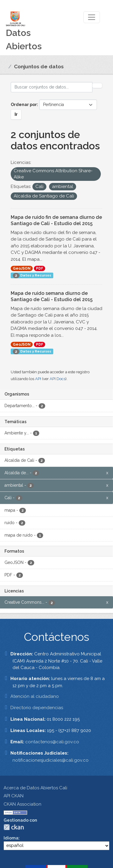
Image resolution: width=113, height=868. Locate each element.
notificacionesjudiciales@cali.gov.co (51, 760)
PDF (40, 268)
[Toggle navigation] (92, 17)
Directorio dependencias (37, 708)
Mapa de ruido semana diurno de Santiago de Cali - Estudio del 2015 (52, 296)
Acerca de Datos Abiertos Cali (35, 788)
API (38, 379)
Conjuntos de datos (39, 67)
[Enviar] (97, 86)
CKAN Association (22, 804)
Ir (16, 114)
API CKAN (14, 796)
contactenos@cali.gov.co (52, 742)
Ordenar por (24, 105)
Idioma (11, 838)
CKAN (14, 827)
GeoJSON (22, 268)
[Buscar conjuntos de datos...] (52, 87)
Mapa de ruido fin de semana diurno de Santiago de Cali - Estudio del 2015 (56, 220)
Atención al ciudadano (35, 696)
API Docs (58, 379)
